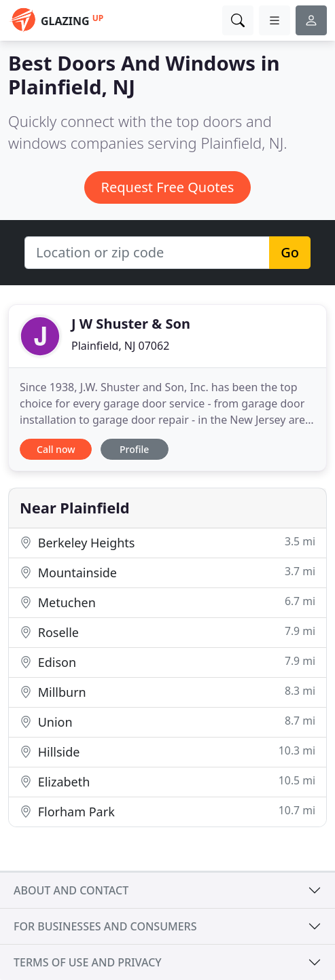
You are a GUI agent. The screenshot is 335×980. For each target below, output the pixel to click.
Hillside (167, 751)
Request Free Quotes (168, 187)
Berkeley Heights (167, 542)
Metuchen (167, 602)
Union (167, 722)
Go (290, 252)
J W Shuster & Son (131, 324)
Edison (167, 662)
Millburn (167, 692)
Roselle (167, 632)
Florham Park (167, 811)
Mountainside (167, 572)
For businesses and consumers (105, 926)
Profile (134, 449)
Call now (56, 449)
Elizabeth (167, 781)
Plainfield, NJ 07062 (120, 346)
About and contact (71, 890)
